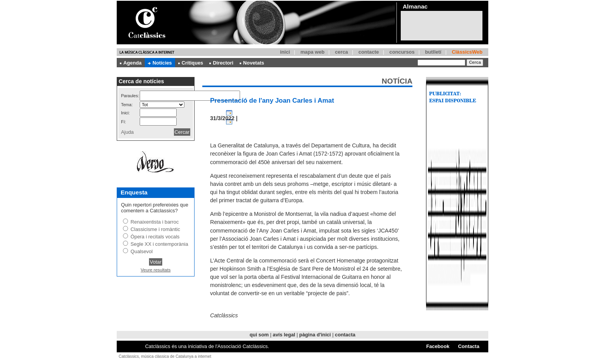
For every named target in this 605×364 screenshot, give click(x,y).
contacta (345, 335)
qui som (259, 335)
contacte (369, 52)
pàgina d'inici (315, 335)
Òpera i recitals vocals (155, 237)
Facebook (438, 346)
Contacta (469, 346)
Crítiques (191, 63)
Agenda (131, 63)
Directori (221, 63)
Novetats (252, 63)
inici (285, 52)
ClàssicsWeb (467, 52)
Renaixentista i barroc (155, 222)
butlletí (433, 52)
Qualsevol (142, 251)
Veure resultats (156, 270)
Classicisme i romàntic (155, 229)
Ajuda (127, 132)
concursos (402, 52)
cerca (341, 52)
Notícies (160, 63)
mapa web (312, 52)
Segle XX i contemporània (160, 244)
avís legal (284, 335)
